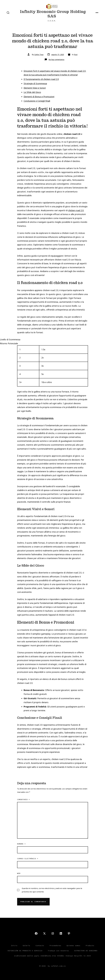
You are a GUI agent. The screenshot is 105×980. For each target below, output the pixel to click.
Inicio (14, 946)
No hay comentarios (56, 60)
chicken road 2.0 (76, 210)
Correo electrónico (28, 859)
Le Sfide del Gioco (32, 92)
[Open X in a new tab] (44, 933)
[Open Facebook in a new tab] (36, 933)
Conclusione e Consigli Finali (37, 101)
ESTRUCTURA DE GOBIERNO (86, 951)
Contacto (40, 946)
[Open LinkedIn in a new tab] (61, 933)
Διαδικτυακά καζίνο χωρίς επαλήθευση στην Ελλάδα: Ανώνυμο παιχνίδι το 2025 (52, 956)
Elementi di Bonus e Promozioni (39, 97)
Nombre (21, 844)
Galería (26, 946)
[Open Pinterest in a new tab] (69, 933)
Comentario (23, 799)
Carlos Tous (39, 55)
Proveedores (55, 946)
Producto (90, 946)
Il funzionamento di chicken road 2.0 (41, 79)
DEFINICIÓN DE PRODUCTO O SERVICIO (25, 951)
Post (76, 55)
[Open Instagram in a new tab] (53, 933)
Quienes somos (73, 946)
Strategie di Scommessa (35, 83)
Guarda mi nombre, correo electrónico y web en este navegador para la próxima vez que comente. (52, 890)
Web (19, 873)
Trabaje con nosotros (58, 951)
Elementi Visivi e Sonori (35, 88)
